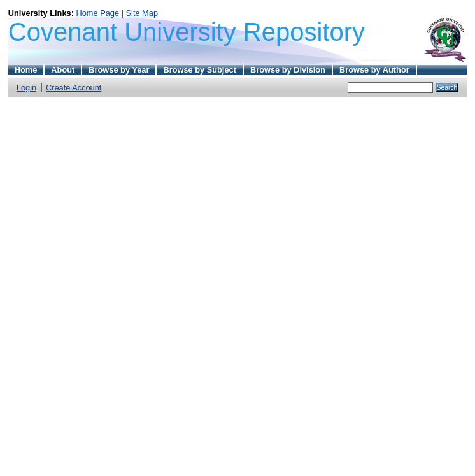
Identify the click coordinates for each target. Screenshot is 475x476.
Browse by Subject (200, 70)
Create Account (74, 88)
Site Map (142, 13)
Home (26, 70)
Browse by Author (374, 70)
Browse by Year (119, 70)
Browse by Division (288, 70)
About (63, 70)
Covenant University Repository (187, 32)
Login (26, 88)
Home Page (97, 13)
